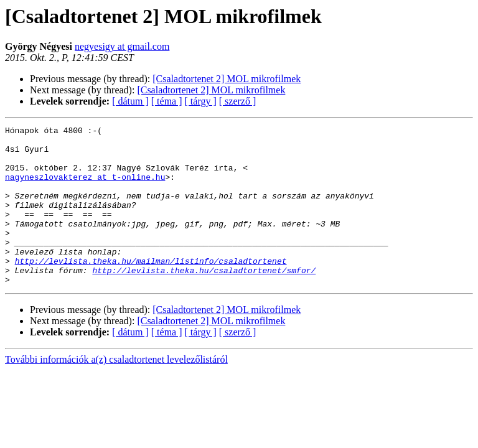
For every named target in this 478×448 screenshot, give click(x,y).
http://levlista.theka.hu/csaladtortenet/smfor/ (204, 300)
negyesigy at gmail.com (122, 46)
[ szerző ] (238, 101)
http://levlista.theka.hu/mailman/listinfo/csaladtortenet (151, 289)
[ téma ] (167, 101)
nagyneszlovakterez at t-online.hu (85, 188)
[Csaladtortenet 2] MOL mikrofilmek (227, 79)
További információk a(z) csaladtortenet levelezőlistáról (116, 391)
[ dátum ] (130, 101)
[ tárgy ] (201, 101)
